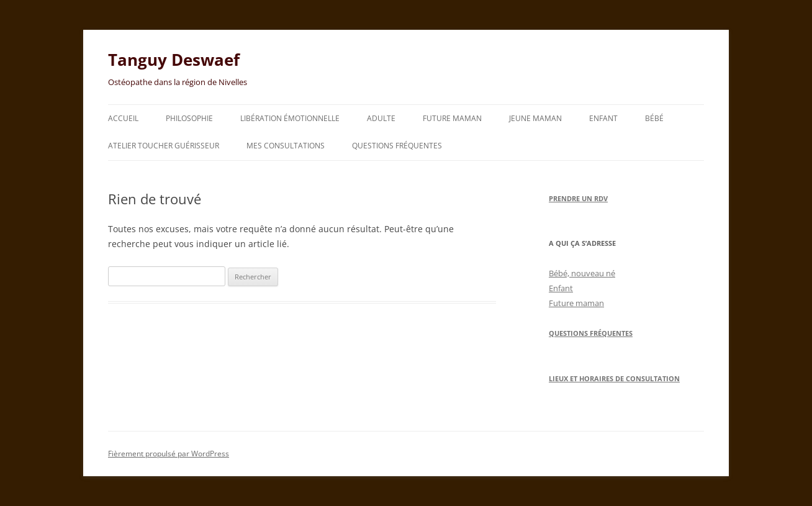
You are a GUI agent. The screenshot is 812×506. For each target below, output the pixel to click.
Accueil (123, 118)
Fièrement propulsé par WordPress (169, 454)
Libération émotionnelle (290, 118)
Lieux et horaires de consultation (614, 378)
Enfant (603, 118)
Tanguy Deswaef (174, 60)
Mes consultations (286, 146)
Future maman (452, 118)
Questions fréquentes (397, 146)
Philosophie (189, 118)
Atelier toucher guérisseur (164, 146)
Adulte (381, 118)
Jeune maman (535, 118)
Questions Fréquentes (591, 333)
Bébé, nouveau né (582, 273)
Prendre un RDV (578, 198)
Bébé (654, 118)
